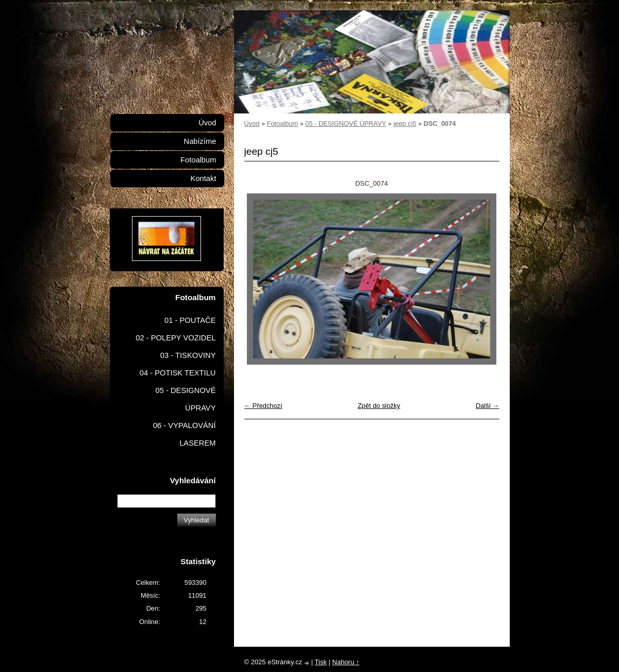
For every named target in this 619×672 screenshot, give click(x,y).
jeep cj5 (405, 124)
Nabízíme (200, 141)
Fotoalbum (282, 124)
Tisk (321, 662)
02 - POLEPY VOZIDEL (175, 338)
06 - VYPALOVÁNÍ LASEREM (185, 434)
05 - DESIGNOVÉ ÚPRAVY (346, 124)
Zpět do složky (379, 406)
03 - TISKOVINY (188, 355)
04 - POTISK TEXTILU (178, 373)
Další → (488, 406)
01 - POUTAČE (190, 320)
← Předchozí (263, 406)
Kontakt (204, 178)
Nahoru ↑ (346, 662)
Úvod (252, 124)
